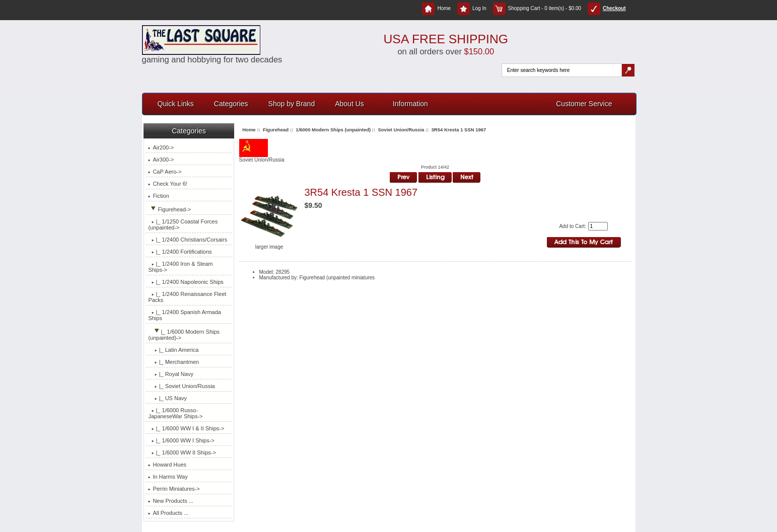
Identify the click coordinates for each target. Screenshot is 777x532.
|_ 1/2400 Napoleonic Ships (186, 282)
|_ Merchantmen (173, 362)
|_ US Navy (167, 398)
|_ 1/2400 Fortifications (180, 252)
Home (436, 8)
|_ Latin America (173, 350)
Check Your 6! (168, 184)
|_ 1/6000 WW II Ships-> (182, 452)
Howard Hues (167, 465)
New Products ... (171, 501)
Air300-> (161, 160)
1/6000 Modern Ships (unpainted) (333, 130)
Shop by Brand (292, 104)
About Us (349, 104)
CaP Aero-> (165, 172)
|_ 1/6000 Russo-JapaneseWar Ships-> (175, 413)
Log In (472, 8)
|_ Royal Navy (171, 374)
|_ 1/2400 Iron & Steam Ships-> (180, 267)
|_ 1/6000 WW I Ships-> (181, 440)
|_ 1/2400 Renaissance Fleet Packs (187, 297)
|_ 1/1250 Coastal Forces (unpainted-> (183, 224)
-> (169, 209)
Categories (231, 104)
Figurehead (276, 130)
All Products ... (168, 513)
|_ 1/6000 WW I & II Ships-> (186, 428)
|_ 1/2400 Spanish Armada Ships (185, 315)
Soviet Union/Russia (401, 130)
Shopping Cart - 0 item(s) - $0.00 (537, 8)
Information (410, 104)
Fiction (158, 196)
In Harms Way (168, 477)
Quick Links (176, 104)
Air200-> (161, 147)
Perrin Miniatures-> (174, 489)
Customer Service (584, 104)
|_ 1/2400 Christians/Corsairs (188, 240)
